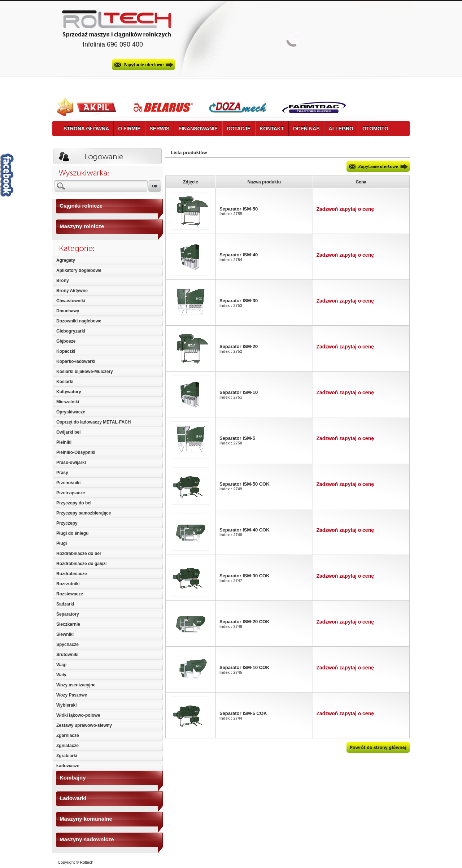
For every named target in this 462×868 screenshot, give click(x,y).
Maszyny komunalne (86, 819)
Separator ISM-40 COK (245, 530)
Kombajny (73, 778)
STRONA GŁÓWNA (86, 129)
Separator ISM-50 (239, 209)
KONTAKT (272, 129)
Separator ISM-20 (239, 346)
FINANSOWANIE (198, 129)
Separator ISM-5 (237, 438)
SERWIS (159, 129)
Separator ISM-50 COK (245, 484)
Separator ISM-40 (239, 255)
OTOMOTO (375, 129)
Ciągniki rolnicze (81, 206)
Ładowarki (73, 798)
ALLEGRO (341, 129)
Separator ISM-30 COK (245, 576)
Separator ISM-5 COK (243, 713)
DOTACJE (239, 129)
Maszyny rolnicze (82, 226)
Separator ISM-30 (239, 301)
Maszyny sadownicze (87, 839)
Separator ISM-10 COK (245, 667)
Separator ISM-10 (239, 392)
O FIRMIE (129, 129)
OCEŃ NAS (306, 129)
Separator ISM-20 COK (245, 622)
